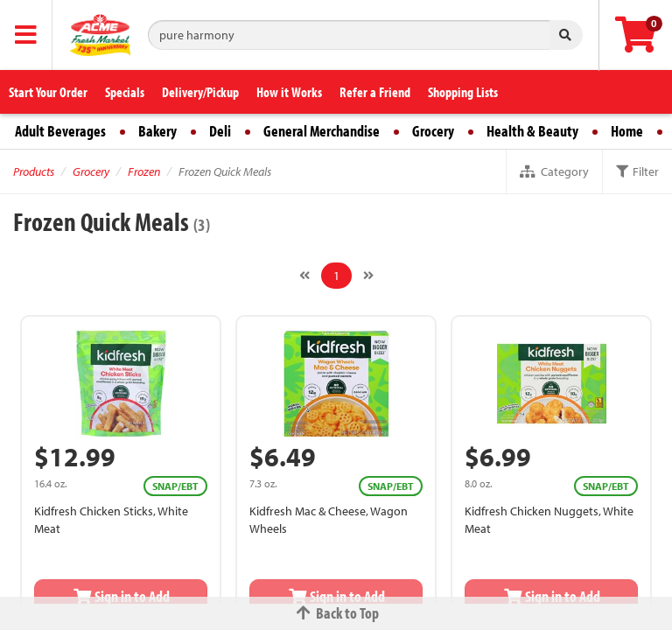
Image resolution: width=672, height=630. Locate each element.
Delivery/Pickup (200, 92)
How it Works (289, 92)
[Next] (368, 276)
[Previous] (304, 276)
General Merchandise (322, 131)
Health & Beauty (532, 131)
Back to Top (336, 613)
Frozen (144, 171)
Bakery (157, 131)
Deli (220, 131)
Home (627, 131)
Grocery (433, 131)
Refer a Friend (375, 92)
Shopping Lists (463, 92)
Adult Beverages (60, 131)
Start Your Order (48, 92)
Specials (125, 92)
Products (34, 171)
